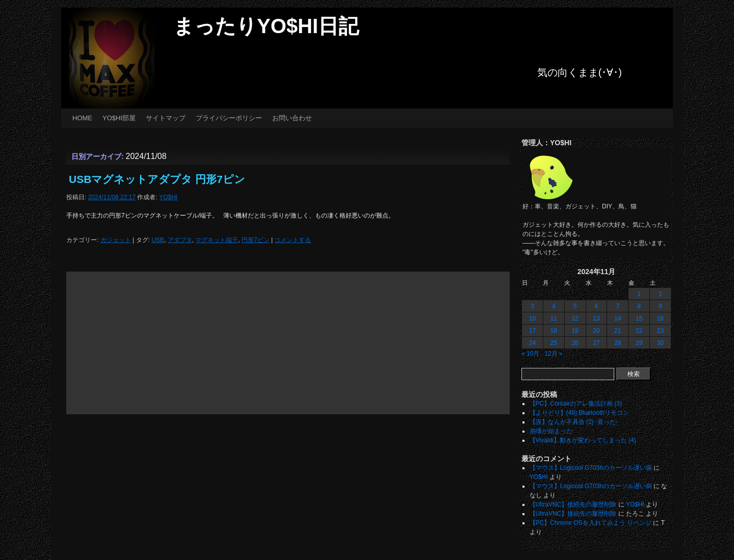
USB (158, 240)
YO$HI (168, 197)
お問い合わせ (292, 118)
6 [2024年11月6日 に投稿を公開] (597, 306)
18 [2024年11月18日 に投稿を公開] (554, 331)
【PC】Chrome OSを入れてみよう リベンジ (591, 523)
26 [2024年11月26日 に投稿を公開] (575, 343)
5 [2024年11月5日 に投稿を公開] (575, 306)
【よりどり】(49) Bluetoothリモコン (579, 413)
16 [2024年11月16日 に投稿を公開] (660, 318)
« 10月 (530, 354)
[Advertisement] (288, 343)
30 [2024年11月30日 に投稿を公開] (660, 343)
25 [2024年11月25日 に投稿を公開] (554, 343)
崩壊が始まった (551, 431)
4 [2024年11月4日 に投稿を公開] (554, 306)
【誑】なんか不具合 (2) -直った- (574, 422)
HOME (82, 118)
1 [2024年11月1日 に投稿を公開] (639, 294)
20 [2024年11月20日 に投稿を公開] (596, 331)
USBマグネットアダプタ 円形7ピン (157, 179)
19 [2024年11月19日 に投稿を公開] (575, 331)
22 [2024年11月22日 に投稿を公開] (639, 331)
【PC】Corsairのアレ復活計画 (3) (576, 404)
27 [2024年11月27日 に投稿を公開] (596, 343)
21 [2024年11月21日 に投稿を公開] (618, 331)
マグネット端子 (217, 240)
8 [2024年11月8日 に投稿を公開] (639, 306)
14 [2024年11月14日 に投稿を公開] (618, 318)
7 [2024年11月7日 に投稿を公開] (618, 306)
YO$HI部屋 (119, 118)
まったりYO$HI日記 (266, 26)
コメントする (293, 240)
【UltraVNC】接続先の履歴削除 (573, 504)
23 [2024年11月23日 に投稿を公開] (660, 331)
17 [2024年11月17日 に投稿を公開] (532, 331)
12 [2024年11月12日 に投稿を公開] (575, 318)
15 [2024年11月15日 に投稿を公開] (639, 318)
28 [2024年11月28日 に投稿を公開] (618, 343)
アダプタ (180, 240)
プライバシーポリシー (229, 118)
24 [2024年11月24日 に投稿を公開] (532, 343)
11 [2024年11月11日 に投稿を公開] (554, 318)
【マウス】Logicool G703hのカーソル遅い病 (591, 468)
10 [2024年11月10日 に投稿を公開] (532, 318)
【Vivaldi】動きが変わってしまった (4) (583, 440)
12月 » (553, 354)
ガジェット (116, 240)
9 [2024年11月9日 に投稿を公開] (660, 306)
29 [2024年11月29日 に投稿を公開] (639, 343)
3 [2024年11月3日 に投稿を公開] (532, 306)
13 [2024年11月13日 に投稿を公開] (596, 318)
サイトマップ (166, 118)
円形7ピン (256, 240)
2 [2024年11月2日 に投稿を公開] (660, 294)
